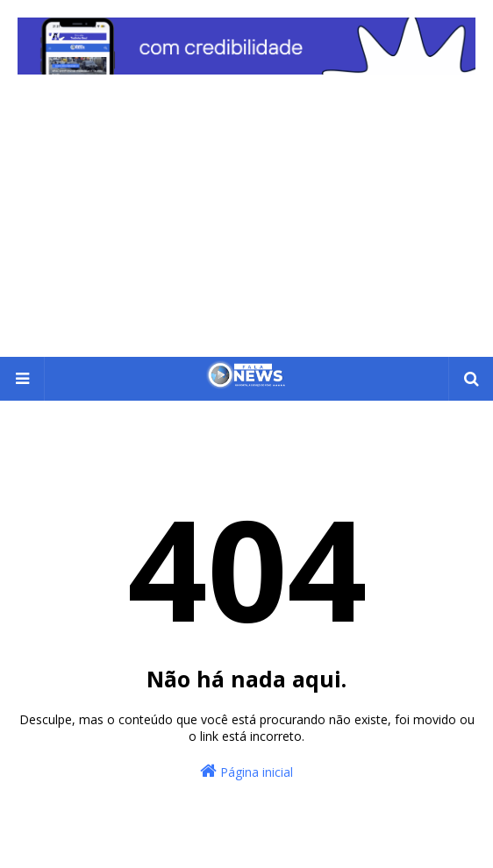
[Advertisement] (246, 225)
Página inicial (246, 771)
